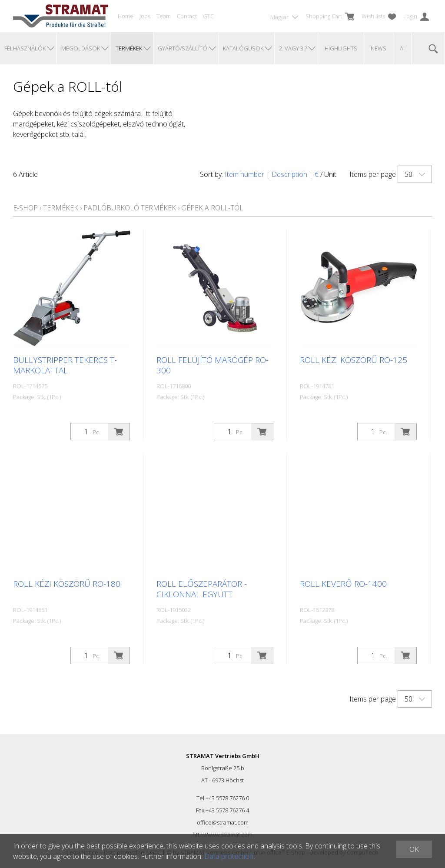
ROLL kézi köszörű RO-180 (67, 584)
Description (289, 174)
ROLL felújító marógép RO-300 (213, 365)
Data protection (229, 856)
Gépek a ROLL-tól (212, 208)
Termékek (61, 208)
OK (414, 849)
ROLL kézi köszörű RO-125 (354, 360)
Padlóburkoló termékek (130, 208)
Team (164, 16)
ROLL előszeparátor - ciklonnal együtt (202, 589)
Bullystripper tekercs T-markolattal (65, 365)
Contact (187, 16)
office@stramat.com (223, 822)
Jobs (145, 16)
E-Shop (25, 208)
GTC (208, 16)
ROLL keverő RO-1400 (343, 584)
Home (126, 16)
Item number (244, 174)
